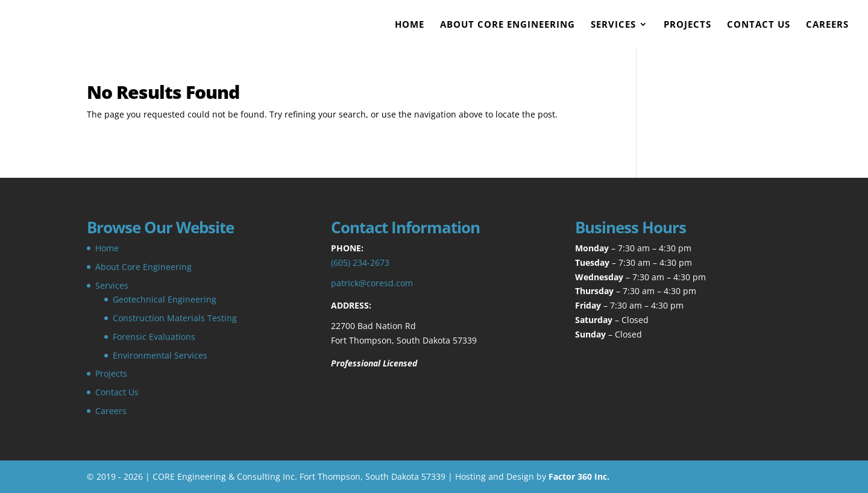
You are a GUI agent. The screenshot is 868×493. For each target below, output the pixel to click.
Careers (827, 25)
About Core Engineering (508, 25)
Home (410, 25)
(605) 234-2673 (360, 262)
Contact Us (759, 25)
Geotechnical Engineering (165, 299)
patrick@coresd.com (372, 283)
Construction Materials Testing (175, 318)
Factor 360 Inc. (579, 476)
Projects (687, 25)
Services (613, 25)
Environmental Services (160, 355)
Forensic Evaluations (154, 337)
